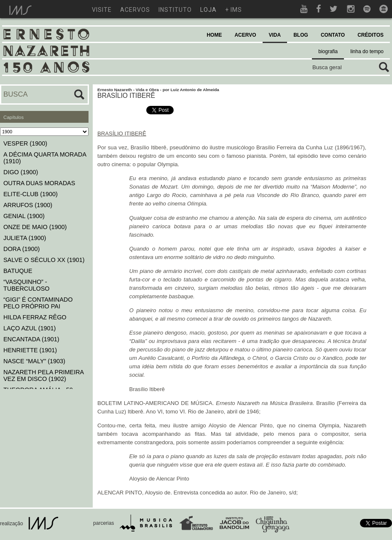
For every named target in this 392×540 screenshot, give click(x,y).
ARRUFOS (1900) (28, 205)
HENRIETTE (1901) (30, 350)
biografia (328, 51)
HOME (214, 35)
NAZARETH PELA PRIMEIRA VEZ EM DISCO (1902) (43, 375)
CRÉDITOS (371, 35)
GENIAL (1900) (24, 216)
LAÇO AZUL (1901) (30, 328)
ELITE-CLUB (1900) (31, 194)
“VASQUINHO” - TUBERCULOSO (27, 285)
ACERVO (245, 35)
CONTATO (333, 35)
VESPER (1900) (25, 143)
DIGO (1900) (21, 172)
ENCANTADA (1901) (31, 339)
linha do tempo (367, 51)
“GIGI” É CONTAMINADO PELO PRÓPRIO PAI (38, 303)
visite (102, 10)
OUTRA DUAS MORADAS (39, 183)
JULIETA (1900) (25, 238)
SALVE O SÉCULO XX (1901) (44, 260)
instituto (175, 10)
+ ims (234, 10)
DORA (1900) (21, 249)
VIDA (275, 35)
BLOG (301, 35)
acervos (135, 10)
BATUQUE (18, 271)
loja (208, 10)
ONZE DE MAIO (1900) (35, 227)
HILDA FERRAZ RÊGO (35, 317)
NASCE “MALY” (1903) (34, 361)
